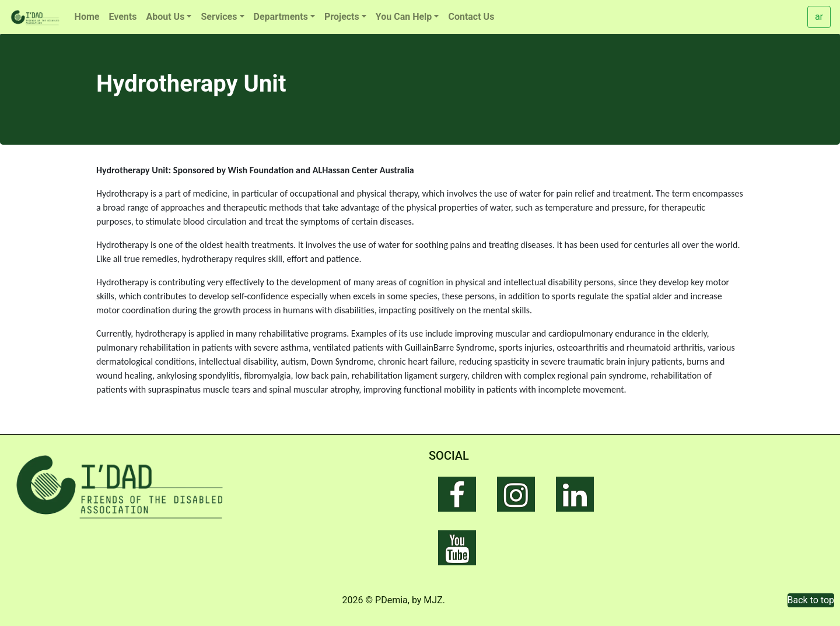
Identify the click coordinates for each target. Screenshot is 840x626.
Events (123, 17)
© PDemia (387, 600)
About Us (165, 17)
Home (87, 17)
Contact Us (471, 17)
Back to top (811, 600)
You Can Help (404, 17)
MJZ (433, 600)
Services (219, 17)
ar (819, 17)
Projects (342, 17)
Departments (281, 17)
